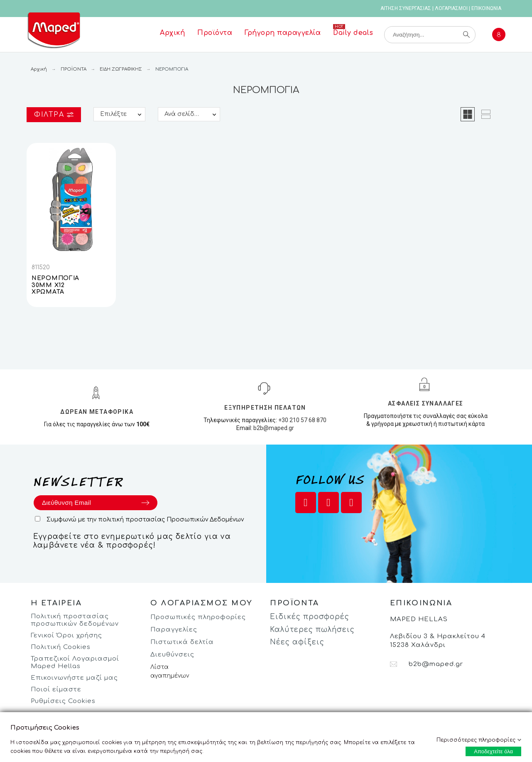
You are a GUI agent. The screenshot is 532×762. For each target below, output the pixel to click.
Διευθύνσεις (172, 655)
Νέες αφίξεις (297, 642)
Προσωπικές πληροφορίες (198, 617)
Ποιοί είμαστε (56, 689)
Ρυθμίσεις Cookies (63, 701)
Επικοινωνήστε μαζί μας (74, 678)
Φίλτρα (54, 115)
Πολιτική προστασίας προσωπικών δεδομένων (75, 620)
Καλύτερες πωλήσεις (312, 630)
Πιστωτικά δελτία (182, 642)
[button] (468, 114)
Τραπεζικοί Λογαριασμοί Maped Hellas (75, 662)
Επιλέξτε (113, 114)
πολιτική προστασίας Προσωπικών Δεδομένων (171, 520)
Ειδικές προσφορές (310, 617)
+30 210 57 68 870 (302, 420)
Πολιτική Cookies (61, 647)
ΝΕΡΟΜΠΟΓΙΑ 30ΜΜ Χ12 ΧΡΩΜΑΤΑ (55, 285)
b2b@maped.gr (274, 428)
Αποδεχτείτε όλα (493, 751)
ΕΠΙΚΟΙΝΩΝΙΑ (486, 8)
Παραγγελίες (174, 630)
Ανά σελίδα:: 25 (187, 114)
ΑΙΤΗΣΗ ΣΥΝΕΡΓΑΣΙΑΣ (406, 8)
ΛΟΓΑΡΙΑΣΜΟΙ (451, 8)
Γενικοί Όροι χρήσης (66, 635)
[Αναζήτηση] (430, 35)
